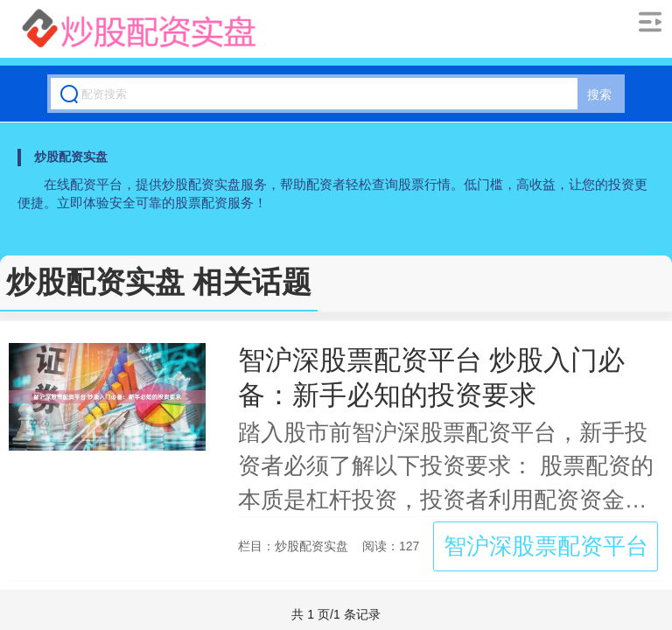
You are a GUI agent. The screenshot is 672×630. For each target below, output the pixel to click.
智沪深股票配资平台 (546, 546)
